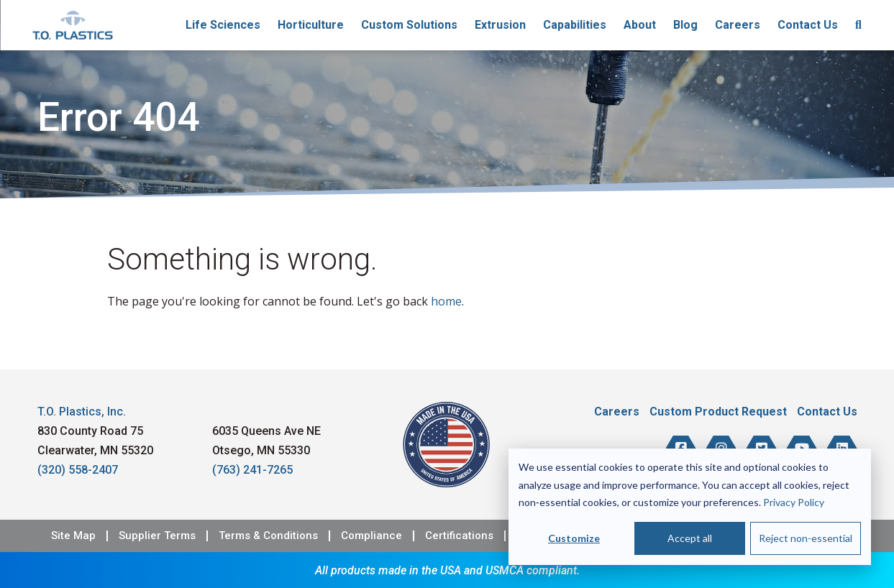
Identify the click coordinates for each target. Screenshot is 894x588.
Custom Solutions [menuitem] (409, 25)
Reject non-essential (806, 538)
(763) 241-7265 (252, 470)
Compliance (371, 536)
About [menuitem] (640, 25)
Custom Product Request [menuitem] (718, 412)
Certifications (459, 536)
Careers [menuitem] (738, 25)
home (446, 301)
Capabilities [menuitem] (575, 25)
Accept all (690, 538)
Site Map (73, 536)
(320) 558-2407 (78, 470)
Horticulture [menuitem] (311, 25)
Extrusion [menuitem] (500, 25)
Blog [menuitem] (685, 25)
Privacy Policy (794, 502)
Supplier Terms (157, 536)
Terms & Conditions (268, 536)
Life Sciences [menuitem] (223, 25)
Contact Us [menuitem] (808, 25)
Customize (574, 538)
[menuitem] (858, 25)
